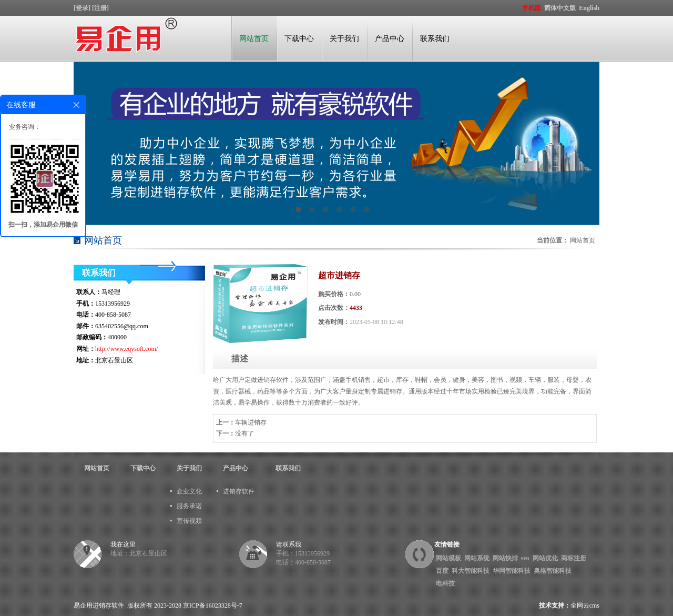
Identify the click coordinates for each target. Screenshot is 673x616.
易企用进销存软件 (99, 605)
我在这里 (123, 544)
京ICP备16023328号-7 (213, 605)
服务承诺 (189, 506)
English (589, 8)
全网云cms (585, 605)
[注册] (101, 8)
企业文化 (189, 491)
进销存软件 (239, 491)
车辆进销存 (251, 422)
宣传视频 (189, 521)
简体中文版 (561, 8)
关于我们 (344, 39)
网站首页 (254, 39)
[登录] (83, 8)
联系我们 (435, 39)
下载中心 (299, 39)
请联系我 (289, 544)
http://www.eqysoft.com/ (126, 349)
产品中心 (390, 39)
